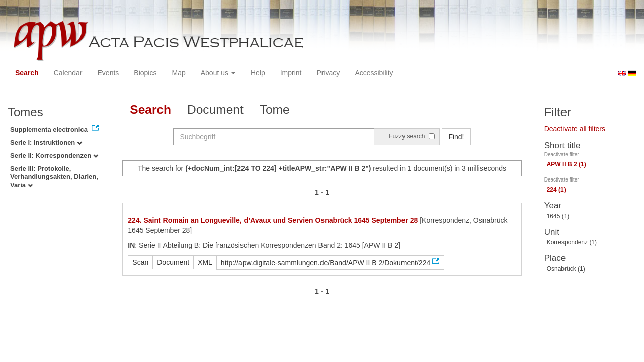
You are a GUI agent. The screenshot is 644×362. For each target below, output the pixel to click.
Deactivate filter (562, 155)
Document (215, 109)
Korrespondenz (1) (572, 242)
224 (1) (556, 190)
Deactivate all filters (575, 129)
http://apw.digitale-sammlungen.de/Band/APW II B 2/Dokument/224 (326, 263)
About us (218, 73)
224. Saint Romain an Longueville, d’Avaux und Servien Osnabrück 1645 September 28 (273, 220)
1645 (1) (558, 216)
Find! (456, 137)
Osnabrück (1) (566, 269)
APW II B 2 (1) (567, 164)
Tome (275, 109)
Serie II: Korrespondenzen (54, 156)
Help (258, 73)
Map (178, 73)
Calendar (68, 73)
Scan (140, 262)
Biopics (145, 73)
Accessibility (374, 73)
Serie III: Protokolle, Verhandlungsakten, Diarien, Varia (54, 177)
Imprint (291, 73)
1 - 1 (322, 192)
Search (27, 73)
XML (205, 262)
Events (108, 73)
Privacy (328, 73)
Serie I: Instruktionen (46, 143)
